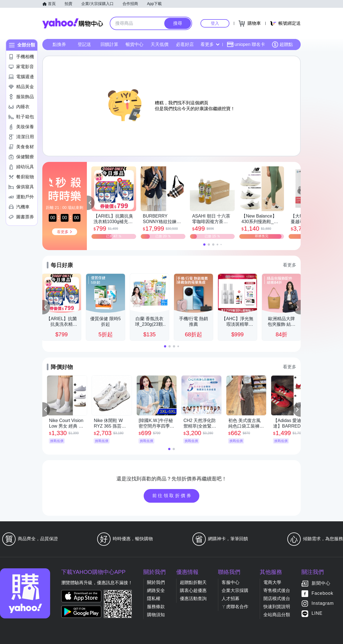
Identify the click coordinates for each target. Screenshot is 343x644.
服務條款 (156, 607)
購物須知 (156, 615)
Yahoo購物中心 (73, 23)
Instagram (323, 603)
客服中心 (231, 582)
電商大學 (272, 582)
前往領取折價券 (172, 496)
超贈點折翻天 (193, 582)
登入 (215, 23)
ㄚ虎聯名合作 (235, 607)
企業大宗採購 (235, 590)
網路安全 (156, 590)
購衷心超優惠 (193, 590)
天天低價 (160, 44)
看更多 (210, 44)
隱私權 (154, 599)
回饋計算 (109, 44)
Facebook (322, 593)
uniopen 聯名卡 (246, 45)
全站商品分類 (277, 615)
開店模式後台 (277, 599)
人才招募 (231, 599)
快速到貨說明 (277, 607)
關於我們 (156, 582)
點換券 (59, 44)
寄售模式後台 (277, 590)
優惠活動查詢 (193, 599)
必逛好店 (185, 44)
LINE (317, 613)
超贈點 (282, 45)
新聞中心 (321, 583)
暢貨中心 (134, 44)
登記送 (84, 44)
